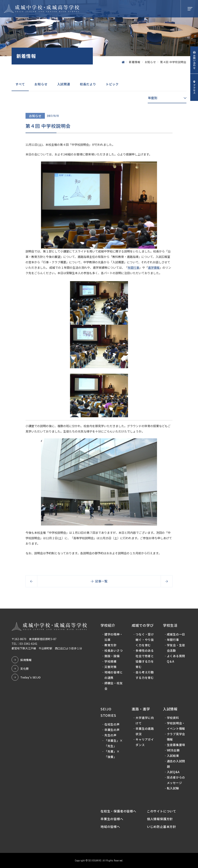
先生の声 (111, 735)
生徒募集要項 (176, 745)
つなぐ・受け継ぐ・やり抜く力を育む (145, 640)
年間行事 (133, 267)
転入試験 (173, 788)
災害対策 (111, 667)
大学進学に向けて (145, 721)
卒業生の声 (112, 730)
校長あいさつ (114, 650)
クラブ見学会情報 (176, 737)
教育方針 (111, 645)
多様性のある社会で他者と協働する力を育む (145, 659)
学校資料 (173, 718)
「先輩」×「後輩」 (112, 754)
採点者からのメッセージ (176, 780)
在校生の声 (112, 724)
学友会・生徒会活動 (176, 648)
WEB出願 (173, 750)
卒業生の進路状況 (145, 731)
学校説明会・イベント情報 (176, 726)
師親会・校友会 (114, 686)
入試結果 (173, 756)
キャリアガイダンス (145, 742)
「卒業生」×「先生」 (114, 743)
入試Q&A (173, 772)
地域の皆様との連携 (114, 675)
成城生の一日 (176, 634)
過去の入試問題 (176, 764)
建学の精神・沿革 (114, 637)
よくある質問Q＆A (176, 659)
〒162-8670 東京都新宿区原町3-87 (34, 639)
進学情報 (154, 267)
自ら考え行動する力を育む (145, 675)
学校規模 (111, 661)
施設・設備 (112, 656)
